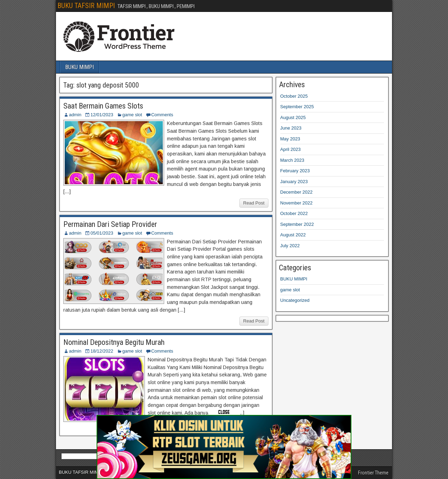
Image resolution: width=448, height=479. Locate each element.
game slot (132, 115)
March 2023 (292, 160)
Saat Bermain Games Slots (103, 106)
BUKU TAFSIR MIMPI (86, 6)
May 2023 (290, 139)
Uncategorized (295, 300)
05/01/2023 (102, 233)
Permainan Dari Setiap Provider (110, 224)
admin (75, 115)
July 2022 (290, 246)
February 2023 (295, 171)
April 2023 (291, 149)
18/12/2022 (102, 351)
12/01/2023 (102, 115)
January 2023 (294, 182)
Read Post (254, 203)
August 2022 (293, 235)
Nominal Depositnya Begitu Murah (114, 342)
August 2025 (293, 117)
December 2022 (297, 192)
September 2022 (297, 224)
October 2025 (294, 96)
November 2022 (297, 203)
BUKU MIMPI (79, 67)
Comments (162, 115)
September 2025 (297, 107)
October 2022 (294, 213)
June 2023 (291, 128)
